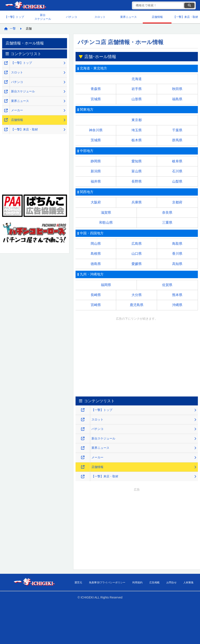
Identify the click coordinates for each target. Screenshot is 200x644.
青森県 (96, 89)
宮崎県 (96, 305)
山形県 (137, 99)
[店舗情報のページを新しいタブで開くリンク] (83, 467)
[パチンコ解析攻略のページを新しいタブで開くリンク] (83, 429)
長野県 (137, 181)
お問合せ (171, 582)
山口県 (137, 254)
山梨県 (177, 181)
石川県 (177, 171)
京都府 (177, 202)
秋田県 (177, 89)
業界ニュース (129, 17)
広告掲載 (154, 582)
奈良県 (167, 213)
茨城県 (96, 140)
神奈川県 (96, 130)
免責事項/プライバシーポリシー (107, 582)
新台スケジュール (43, 17)
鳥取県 (177, 244)
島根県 (96, 254)
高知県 (177, 264)
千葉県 (177, 130)
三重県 (167, 223)
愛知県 (137, 161)
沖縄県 (177, 305)
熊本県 (177, 295)
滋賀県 (106, 213)
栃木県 (137, 140)
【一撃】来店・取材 (186, 17)
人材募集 (189, 582)
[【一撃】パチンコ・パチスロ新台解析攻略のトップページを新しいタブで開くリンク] (83, 410)
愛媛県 (137, 264)
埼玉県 (137, 130)
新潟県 (96, 171)
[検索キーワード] (158, 5)
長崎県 (96, 295)
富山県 (137, 171)
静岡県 (96, 161)
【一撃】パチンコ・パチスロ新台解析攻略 (26, 5)
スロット (100, 17)
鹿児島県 (137, 305)
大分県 (137, 295)
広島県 (137, 244)
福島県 (177, 99)
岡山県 (96, 244)
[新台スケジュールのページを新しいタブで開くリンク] (83, 439)
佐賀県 (167, 285)
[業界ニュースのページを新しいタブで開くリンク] (83, 448)
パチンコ (71, 17)
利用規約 (137, 582)
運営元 (78, 582)
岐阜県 (177, 161)
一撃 (13, 29)
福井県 (96, 181)
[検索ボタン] (189, 5)
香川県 (177, 254)
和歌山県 (106, 223)
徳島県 (96, 264)
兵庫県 (137, 202)
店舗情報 (157, 17)
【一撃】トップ (14, 17)
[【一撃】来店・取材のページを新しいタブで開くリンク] (83, 477)
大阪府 (96, 202)
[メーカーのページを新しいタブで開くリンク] (83, 457)
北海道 (137, 79)
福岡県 (106, 285)
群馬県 (177, 140)
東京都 (137, 120)
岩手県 (137, 89)
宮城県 (96, 99)
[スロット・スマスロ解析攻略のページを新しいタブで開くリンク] (83, 420)
